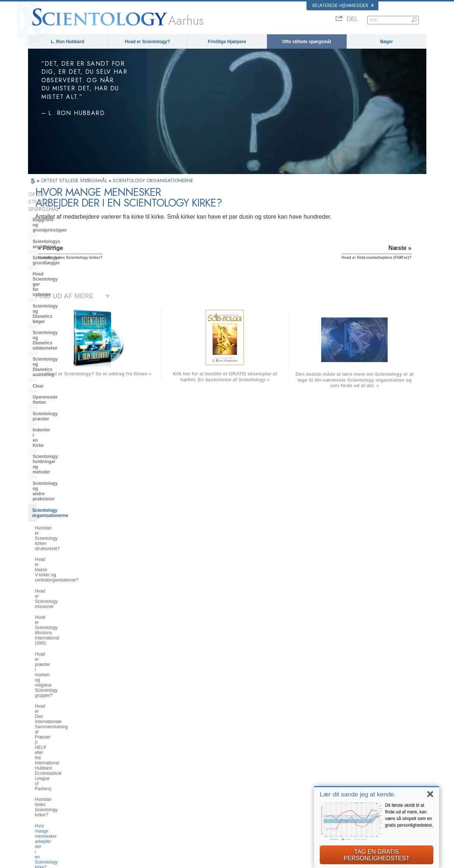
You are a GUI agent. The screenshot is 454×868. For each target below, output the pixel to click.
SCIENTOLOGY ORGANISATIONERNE (153, 180)
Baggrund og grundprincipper (64, 205)
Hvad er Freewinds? (55, 608)
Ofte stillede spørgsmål (307, 42)
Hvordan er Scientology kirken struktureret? (65, 387)
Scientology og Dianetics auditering (59, 285)
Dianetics (325, 744)
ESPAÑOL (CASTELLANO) (138, 771)
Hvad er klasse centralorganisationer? (61, 403)
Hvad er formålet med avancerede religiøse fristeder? (68, 584)
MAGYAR (122, 742)
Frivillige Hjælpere (227, 42)
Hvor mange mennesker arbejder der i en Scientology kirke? (67, 504)
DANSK (39, 757)
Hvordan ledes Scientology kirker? (69, 490)
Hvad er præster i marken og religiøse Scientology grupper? (65, 446)
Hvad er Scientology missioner (65, 416)
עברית (39, 772)
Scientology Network (336, 751)
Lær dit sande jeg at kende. (358, 794)
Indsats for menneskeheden (235, 751)
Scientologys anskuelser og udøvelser (244, 744)
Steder (216, 801)
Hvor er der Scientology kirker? (65, 533)
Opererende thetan (53, 310)
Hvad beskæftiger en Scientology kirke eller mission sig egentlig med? (67, 549)
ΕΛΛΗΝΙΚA (124, 778)
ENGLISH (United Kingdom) (57, 750)
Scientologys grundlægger (61, 228)
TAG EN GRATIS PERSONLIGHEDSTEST (377, 855)
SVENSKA (123, 757)
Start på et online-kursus (339, 772)
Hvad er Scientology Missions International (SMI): (64, 430)
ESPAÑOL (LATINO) (132, 764)
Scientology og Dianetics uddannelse (59, 269)
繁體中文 (40, 794)
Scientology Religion (336, 758)
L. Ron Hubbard (67, 42)
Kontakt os (220, 794)
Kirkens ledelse (49, 621)
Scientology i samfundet (58, 671)
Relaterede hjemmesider (343, 6)
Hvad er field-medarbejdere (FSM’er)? (62, 520)
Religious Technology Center (63, 632)
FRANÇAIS (42, 764)
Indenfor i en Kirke (52, 333)
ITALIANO (122, 785)
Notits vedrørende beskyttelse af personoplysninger (283, 860)
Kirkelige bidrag (50, 660)
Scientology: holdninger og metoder (61, 346)
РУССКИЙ (41, 787)
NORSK (120, 750)
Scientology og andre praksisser (67, 360)
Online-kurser (222, 780)
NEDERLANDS (46, 801)
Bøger (387, 42)
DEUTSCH (41, 808)
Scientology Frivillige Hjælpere (344, 780)
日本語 (38, 780)
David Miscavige (332, 765)
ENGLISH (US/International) (57, 742)
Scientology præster (54, 322)
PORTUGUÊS (126, 792)
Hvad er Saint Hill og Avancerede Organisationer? (67, 568)
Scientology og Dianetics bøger (66, 255)
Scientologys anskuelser (59, 216)
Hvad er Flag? (49, 597)
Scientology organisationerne (64, 372)
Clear (38, 299)
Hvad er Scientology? (147, 42)
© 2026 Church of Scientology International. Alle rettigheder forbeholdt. (91, 860)
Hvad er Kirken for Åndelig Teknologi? (61, 646)
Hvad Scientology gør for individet (59, 241)
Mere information (226, 787)
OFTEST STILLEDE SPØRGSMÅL (75, 180)
